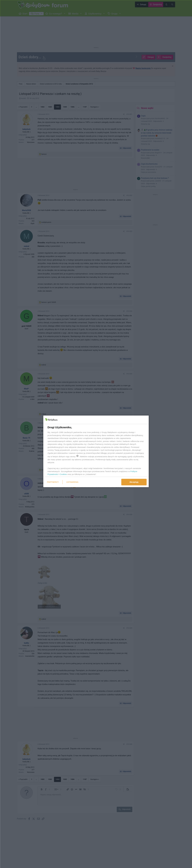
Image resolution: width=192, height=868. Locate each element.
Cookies (63, 474)
